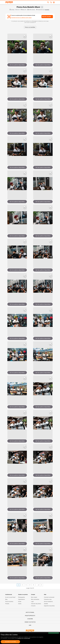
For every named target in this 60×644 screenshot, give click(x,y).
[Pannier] (51, 2)
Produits (7, 604)
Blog (6, 599)
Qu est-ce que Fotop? (10, 597)
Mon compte (34, 597)
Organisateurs (21, 599)
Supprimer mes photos (49, 606)
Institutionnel (30, 612)
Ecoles (20, 601)
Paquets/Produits (30, 616)
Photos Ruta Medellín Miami (28, 7)
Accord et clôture (10, 642)
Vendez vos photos (30, 622)
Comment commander (49, 597)
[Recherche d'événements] (48, 2)
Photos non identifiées (30, 27)
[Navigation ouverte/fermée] (54, 2)
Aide (30, 625)
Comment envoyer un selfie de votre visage (21, 18)
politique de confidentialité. (24, 638)
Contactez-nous (48, 599)
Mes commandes (35, 599)
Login (32, 601)
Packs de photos (9, 601)
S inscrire (33, 606)
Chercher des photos (36, 604)
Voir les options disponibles (17, 65)
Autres (20, 604)
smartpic (47, 10)
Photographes (21, 597)
